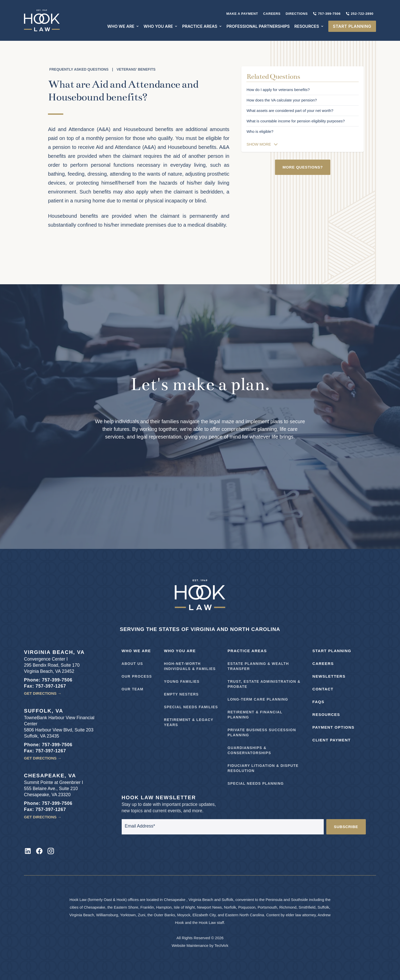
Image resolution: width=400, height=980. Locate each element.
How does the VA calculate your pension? (282, 100)
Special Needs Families (191, 707)
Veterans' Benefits (136, 69)
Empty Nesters (181, 694)
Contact (323, 689)
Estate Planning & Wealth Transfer (258, 666)
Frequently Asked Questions (79, 69)
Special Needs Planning (256, 783)
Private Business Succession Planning (262, 732)
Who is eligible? (260, 131)
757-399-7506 (327, 14)
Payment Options (334, 727)
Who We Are (136, 651)
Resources (326, 714)
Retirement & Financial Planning (255, 715)
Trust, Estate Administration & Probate (264, 684)
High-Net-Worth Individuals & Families (190, 666)
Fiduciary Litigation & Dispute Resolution (263, 768)
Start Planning (332, 651)
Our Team (133, 689)
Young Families (182, 681)
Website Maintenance (190, 945)
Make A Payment (242, 14)
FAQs (318, 702)
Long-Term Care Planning (258, 699)
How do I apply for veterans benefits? (278, 90)
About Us (132, 664)
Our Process (137, 676)
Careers (272, 14)
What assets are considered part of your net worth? (290, 111)
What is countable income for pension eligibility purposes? (296, 121)
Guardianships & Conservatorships (249, 750)
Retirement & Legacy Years (189, 722)
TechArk (221, 945)
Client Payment (332, 740)
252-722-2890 (360, 14)
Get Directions (43, 693)
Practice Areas (247, 651)
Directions (297, 14)
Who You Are (180, 651)
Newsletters (329, 676)
